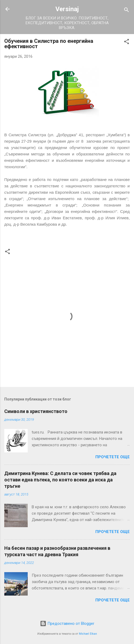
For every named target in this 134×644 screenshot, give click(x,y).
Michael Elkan (88, 634)
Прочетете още (113, 457)
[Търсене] (127, 11)
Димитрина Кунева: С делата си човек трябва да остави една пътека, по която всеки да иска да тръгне (60, 480)
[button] (127, 42)
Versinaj (67, 9)
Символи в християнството (36, 411)
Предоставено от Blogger (67, 624)
